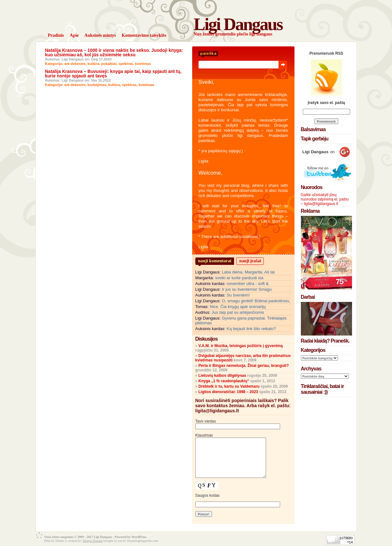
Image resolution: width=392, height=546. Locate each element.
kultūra (94, 64)
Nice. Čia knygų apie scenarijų (238, 307)
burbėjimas (97, 85)
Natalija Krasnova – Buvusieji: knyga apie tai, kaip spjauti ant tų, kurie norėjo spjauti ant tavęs (113, 74)
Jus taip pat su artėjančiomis (238, 312)
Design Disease (93, 541)
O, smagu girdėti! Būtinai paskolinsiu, (256, 301)
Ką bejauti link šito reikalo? (251, 329)
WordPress (139, 537)
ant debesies (75, 64)
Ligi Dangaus (238, 24)
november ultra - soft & (248, 284)
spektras (125, 64)
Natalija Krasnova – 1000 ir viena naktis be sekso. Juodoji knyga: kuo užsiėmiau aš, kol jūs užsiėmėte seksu (114, 52)
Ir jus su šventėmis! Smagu (247, 289)
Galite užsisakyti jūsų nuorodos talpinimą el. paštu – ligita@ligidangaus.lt (325, 199)
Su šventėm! (238, 295)
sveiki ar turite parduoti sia (239, 278)
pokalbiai (109, 64)
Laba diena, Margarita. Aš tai (248, 272)
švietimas (143, 64)
